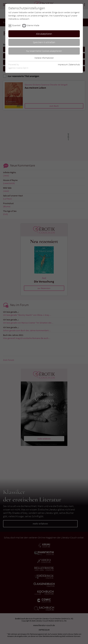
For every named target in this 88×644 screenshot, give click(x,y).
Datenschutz (74, 64)
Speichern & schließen (44, 42)
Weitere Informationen (44, 58)
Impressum (63, 64)
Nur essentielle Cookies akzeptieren (44, 51)
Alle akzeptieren (44, 34)
